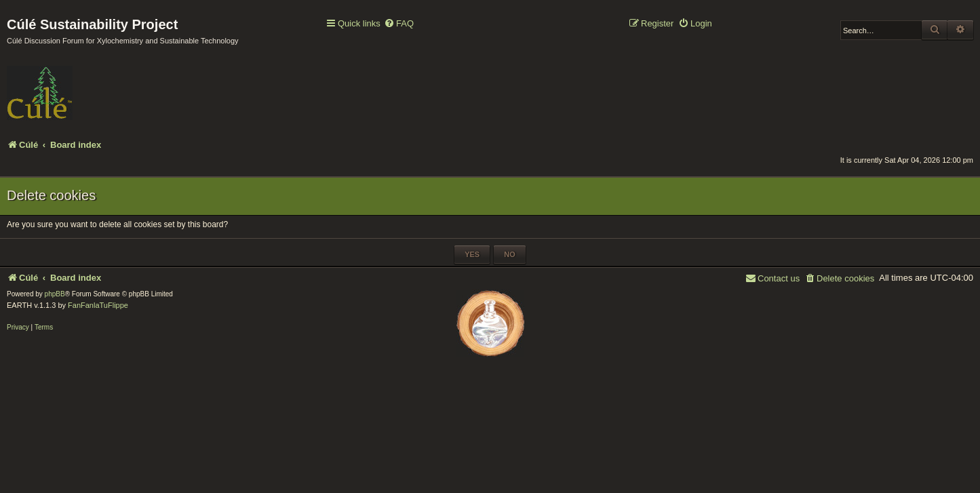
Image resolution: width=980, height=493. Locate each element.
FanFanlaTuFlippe (98, 305)
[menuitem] (399, 24)
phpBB (55, 294)
